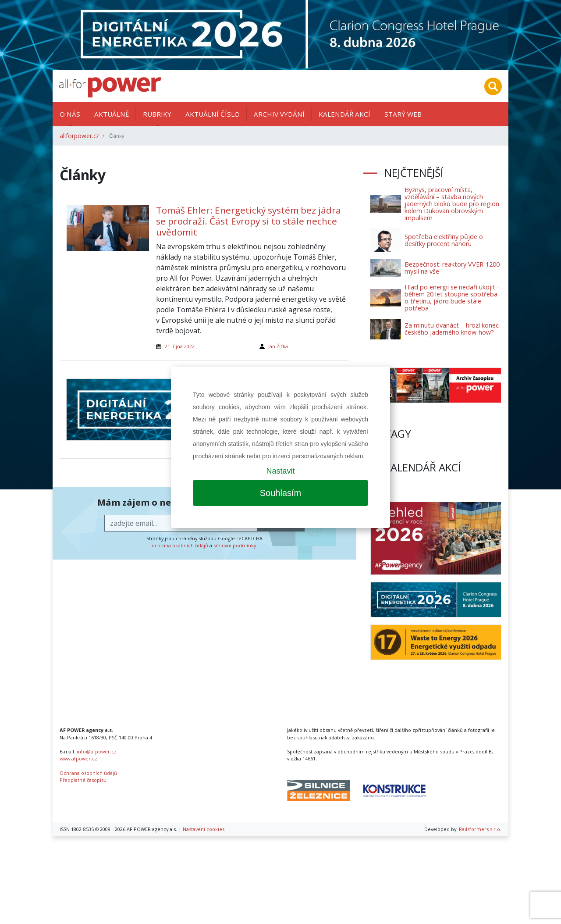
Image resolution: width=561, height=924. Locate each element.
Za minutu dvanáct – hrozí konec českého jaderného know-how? (452, 329)
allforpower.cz (79, 136)
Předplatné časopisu (83, 780)
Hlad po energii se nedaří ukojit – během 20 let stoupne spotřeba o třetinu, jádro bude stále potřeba (453, 298)
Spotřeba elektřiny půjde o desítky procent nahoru (444, 240)
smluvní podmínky (235, 545)
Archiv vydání (279, 114)
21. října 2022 (180, 346)
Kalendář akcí (344, 114)
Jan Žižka (278, 346)
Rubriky (157, 114)
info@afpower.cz (97, 751)
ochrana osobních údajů (180, 545)
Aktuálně (112, 114)
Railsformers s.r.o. (480, 829)
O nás (70, 114)
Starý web (403, 114)
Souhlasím (281, 493)
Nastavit (280, 471)
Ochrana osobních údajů (88, 773)
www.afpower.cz (78, 758)
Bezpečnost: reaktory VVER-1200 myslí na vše (452, 268)
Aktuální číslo (213, 114)
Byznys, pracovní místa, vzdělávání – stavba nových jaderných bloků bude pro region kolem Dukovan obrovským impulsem (452, 204)
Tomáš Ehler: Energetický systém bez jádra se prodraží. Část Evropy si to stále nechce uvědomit (249, 221)
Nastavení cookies (204, 829)
